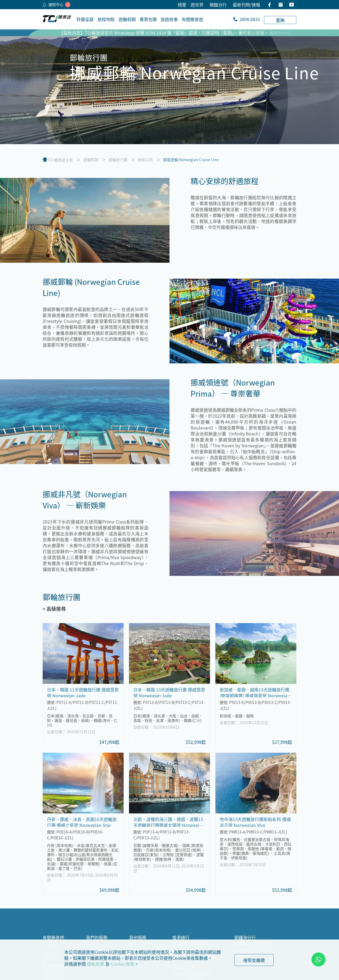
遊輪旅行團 (118, 160)
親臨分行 (218, 5)
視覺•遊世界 (191, 5)
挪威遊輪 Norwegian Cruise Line (191, 160)
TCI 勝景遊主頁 (60, 160)
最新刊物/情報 (246, 5)
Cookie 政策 (123, 964)
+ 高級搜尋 (54, 609)
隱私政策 (96, 964)
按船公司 (145, 160)
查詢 (280, 20)
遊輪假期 (91, 160)
